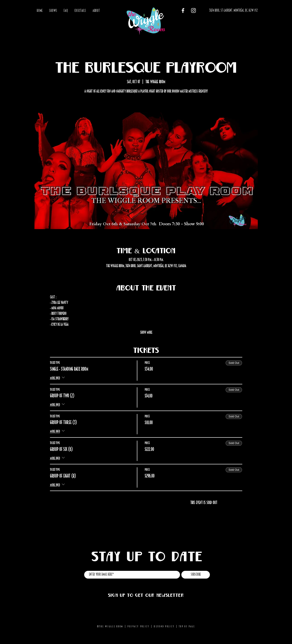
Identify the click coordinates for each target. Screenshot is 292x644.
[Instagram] (193, 10)
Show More (146, 332)
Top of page (187, 626)
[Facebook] (183, 10)
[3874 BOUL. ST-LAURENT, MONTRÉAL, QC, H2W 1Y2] (233, 11)
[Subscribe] (196, 575)
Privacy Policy (138, 626)
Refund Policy (164, 626)
